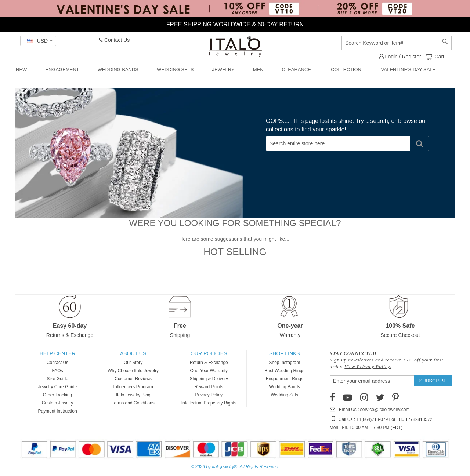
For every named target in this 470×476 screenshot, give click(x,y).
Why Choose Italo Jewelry (133, 371)
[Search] (419, 143)
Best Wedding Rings (285, 371)
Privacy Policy (209, 395)
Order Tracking (57, 395)
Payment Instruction (58, 411)
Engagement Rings (285, 379)
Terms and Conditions (133, 403)
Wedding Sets (285, 395)
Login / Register (400, 57)
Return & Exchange (209, 363)
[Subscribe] (433, 381)
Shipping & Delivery (209, 379)
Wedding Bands (285, 387)
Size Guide (57, 379)
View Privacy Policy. (368, 366)
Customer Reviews (133, 379)
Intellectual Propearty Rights (209, 403)
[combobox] (397, 43)
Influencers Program (133, 387)
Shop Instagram (284, 363)
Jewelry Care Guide (57, 387)
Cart (439, 56)
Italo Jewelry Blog (133, 395)
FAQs (58, 371)
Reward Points (209, 387)
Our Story (133, 363)
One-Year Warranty (209, 371)
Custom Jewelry (57, 403)
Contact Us (114, 40)
